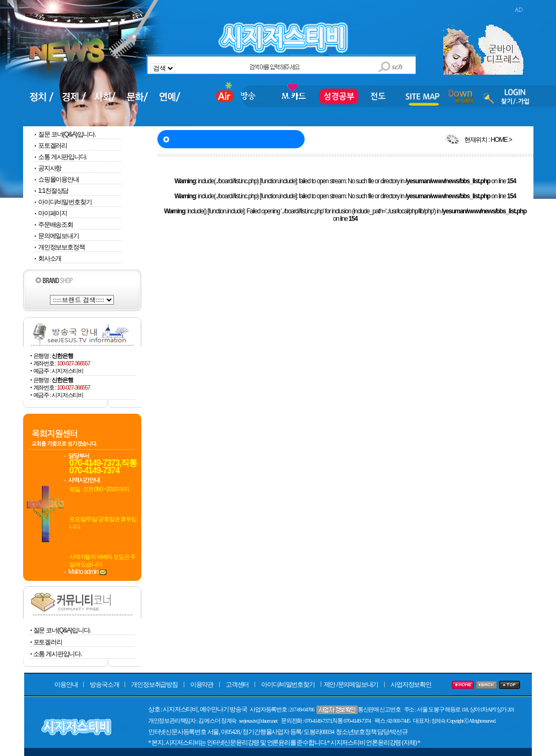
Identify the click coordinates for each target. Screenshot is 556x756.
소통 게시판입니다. (63, 157)
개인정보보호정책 (59, 247)
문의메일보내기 (56, 236)
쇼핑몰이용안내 (56, 179)
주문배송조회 (53, 225)
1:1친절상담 (51, 191)
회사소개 (47, 258)
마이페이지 (50, 213)
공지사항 (47, 168)
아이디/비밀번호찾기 (62, 202)
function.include (278, 181)
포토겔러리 (53, 146)
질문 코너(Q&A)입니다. (67, 134)
